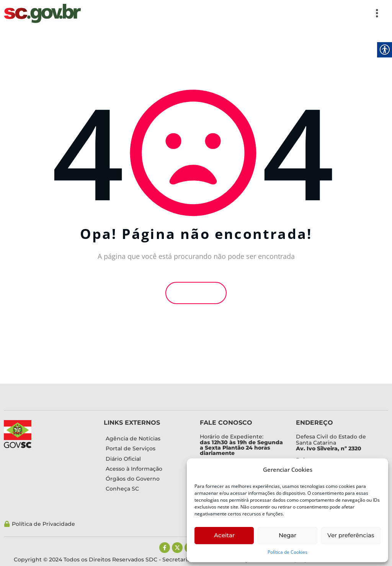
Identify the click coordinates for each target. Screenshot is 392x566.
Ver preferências (351, 535)
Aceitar (224, 535)
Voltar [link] (196, 293)
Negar (287, 535)
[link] (42, 13)
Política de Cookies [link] (287, 552)
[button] (234, 13)
